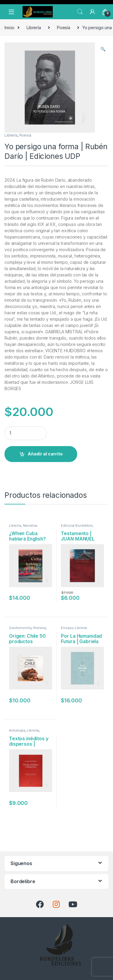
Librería (34, 28)
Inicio (9, 28)
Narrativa (30, 525)
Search (80, 12)
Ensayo (67, 628)
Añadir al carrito (45, 454)
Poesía (64, 28)
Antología (17, 730)
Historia (39, 628)
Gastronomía (20, 628)
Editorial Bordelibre (77, 525)
